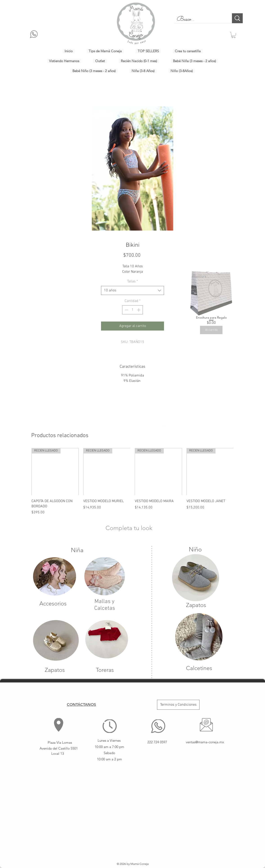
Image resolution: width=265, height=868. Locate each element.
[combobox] (132, 290)
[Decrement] (126, 310)
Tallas (132, 281)
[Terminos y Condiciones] (178, 705)
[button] (234, 35)
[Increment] (139, 310)
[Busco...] (200, 19)
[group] (132, 482)
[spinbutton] (132, 310)
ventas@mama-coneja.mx (205, 742)
